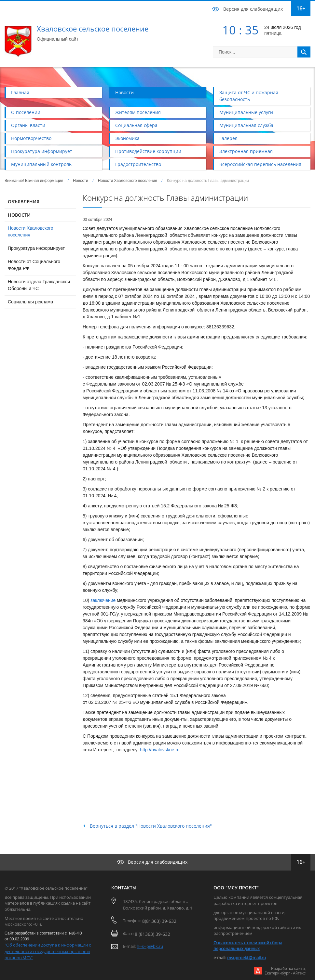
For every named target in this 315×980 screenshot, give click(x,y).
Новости (124, 92)
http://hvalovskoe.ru (160, 750)
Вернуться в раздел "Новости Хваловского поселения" (151, 826)
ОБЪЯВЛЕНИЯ (24, 202)
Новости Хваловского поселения (128, 181)
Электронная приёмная (246, 151)
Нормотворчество (31, 138)
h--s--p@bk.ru (150, 946)
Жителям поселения (138, 112)
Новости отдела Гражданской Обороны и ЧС (39, 285)
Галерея (228, 138)
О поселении (26, 112)
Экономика (127, 138)
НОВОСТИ (19, 215)
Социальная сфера (136, 125)
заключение (103, 600)
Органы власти (28, 125)
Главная (20, 92)
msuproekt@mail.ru (247, 958)
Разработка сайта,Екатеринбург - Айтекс (285, 971)
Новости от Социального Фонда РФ (34, 265)
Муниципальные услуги (246, 112)
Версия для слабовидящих (253, 9)
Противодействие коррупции (148, 151)
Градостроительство (138, 164)
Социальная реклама (30, 302)
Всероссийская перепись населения (260, 164)
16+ (301, 8)
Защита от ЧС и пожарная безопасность (249, 96)
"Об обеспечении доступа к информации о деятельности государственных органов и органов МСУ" (48, 951)
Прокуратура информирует (42, 151)
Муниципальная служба (246, 125)
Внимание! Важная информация (34, 181)
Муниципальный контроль (41, 164)
